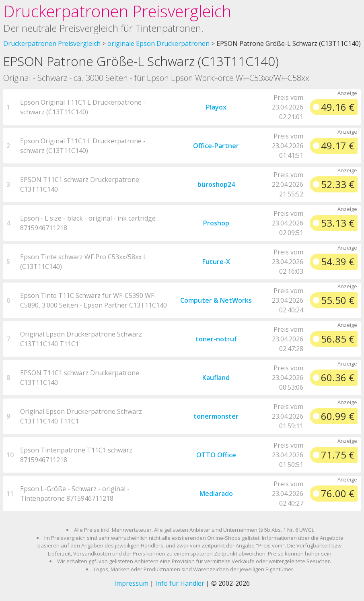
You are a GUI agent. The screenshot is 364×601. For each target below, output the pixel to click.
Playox (216, 107)
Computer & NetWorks (216, 300)
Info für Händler (180, 583)
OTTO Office (216, 455)
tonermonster (216, 416)
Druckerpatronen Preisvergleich (117, 11)
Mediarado (216, 494)
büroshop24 (216, 184)
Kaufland (216, 378)
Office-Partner (216, 146)
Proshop (216, 223)
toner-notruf (216, 339)
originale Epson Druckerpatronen (158, 43)
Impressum (131, 583)
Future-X (216, 262)
